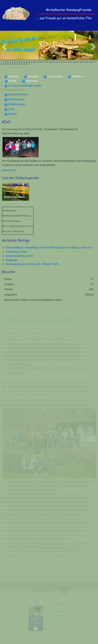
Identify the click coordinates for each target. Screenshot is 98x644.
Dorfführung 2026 (16, 252)
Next (93, 47)
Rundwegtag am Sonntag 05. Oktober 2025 (32, 264)
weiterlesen (9, 170)
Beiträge (58, 612)
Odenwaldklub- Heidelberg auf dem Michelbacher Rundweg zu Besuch (49, 247)
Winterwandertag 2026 (19, 256)
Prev (5, 47)
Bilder (58, 616)
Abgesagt (11, 260)
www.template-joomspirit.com (49, 641)
